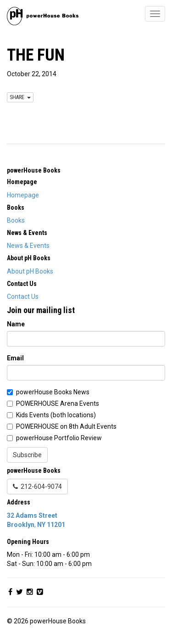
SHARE (20, 97)
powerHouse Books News (53, 392)
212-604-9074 (37, 487)
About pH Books (30, 271)
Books (16, 220)
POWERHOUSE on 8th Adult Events (66, 426)
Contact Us (23, 297)
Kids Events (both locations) (56, 415)
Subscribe (27, 455)
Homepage (23, 195)
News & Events (28, 246)
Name (16, 324)
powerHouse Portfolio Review (59, 438)
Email (15, 358)
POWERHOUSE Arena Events (58, 403)
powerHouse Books (34, 170)
